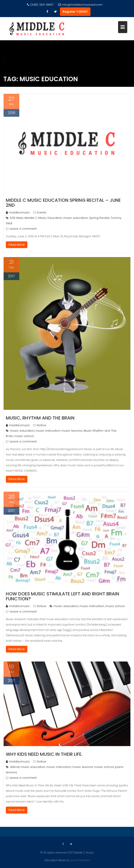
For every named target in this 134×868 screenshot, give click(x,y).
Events (42, 212)
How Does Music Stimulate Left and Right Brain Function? (63, 596)
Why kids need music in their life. (44, 754)
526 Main (17, 218)
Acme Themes (80, 860)
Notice (42, 425)
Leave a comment (23, 229)
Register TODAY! (75, 12)
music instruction (48, 431)
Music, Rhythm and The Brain (40, 418)
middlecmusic (18, 212)
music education (76, 218)
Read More (17, 245)
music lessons (72, 431)
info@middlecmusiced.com (80, 5)
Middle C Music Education (43, 218)
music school (24, 436)
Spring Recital (99, 218)
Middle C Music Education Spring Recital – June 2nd (63, 203)
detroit (15, 767)
